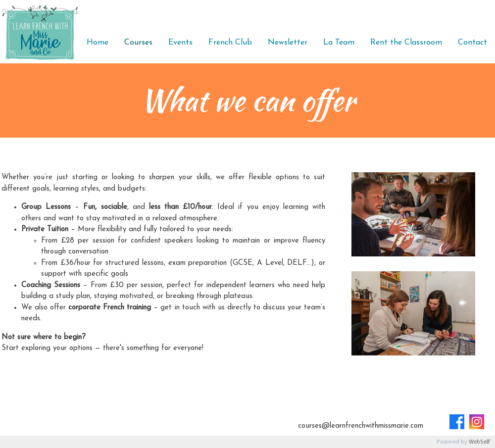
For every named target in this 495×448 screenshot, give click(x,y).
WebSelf (479, 442)
